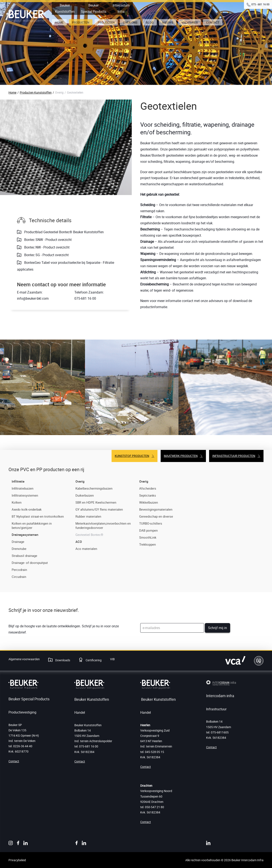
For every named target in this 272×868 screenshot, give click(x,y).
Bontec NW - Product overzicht (46, 247)
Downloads (62, 660)
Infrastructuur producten (234, 456)
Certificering (93, 660)
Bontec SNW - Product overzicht (47, 240)
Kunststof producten (132, 456)
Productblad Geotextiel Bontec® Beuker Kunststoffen (64, 232)
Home (12, 92)
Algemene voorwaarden (24, 659)
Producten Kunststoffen (36, 92)
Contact (14, 761)
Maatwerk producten (181, 456)
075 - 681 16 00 (260, 4)
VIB (112, 659)
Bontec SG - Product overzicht (46, 255)
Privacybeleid (17, 860)
